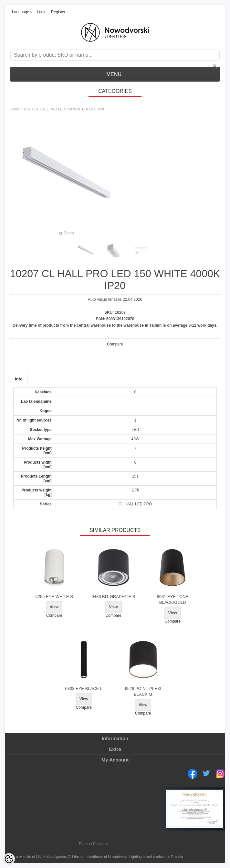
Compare (115, 344)
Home (14, 109)
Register (58, 12)
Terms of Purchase (93, 844)
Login (42, 12)
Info (19, 379)
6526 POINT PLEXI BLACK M (143, 691)
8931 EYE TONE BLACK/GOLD (172, 599)
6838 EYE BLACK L (84, 688)
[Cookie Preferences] (9, 859)
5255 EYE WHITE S (54, 597)
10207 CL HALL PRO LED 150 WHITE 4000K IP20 (64, 109)
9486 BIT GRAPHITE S (114, 597)
